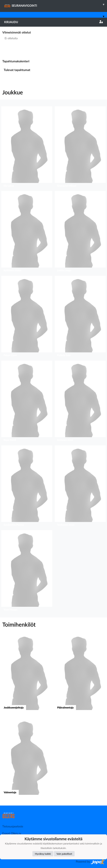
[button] (27, 148)
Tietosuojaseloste (13, 826)
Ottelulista (10, 50)
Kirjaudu (54, 22)
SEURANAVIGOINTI (56, 4)
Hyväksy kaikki (43, 854)
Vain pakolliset (64, 854)
